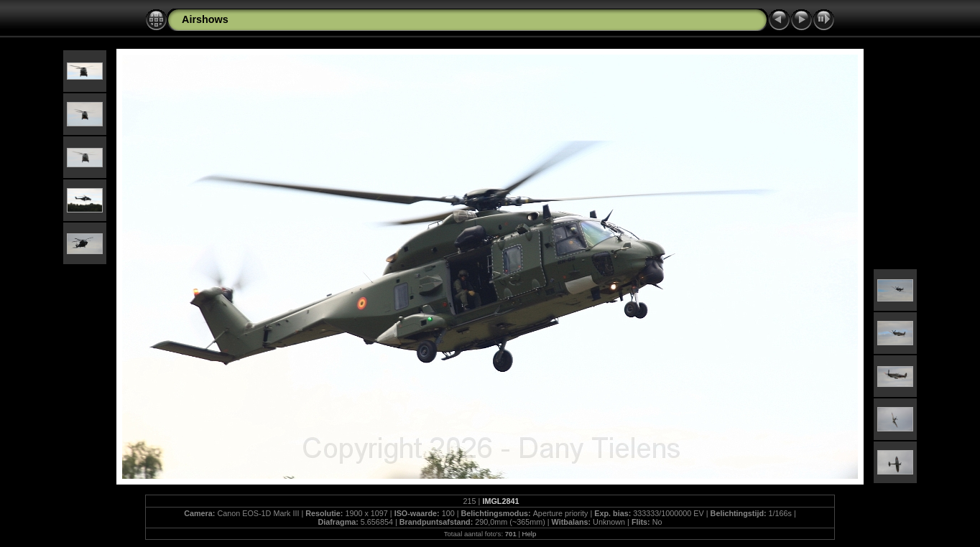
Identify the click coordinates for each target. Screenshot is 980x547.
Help (530, 534)
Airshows (205, 19)
